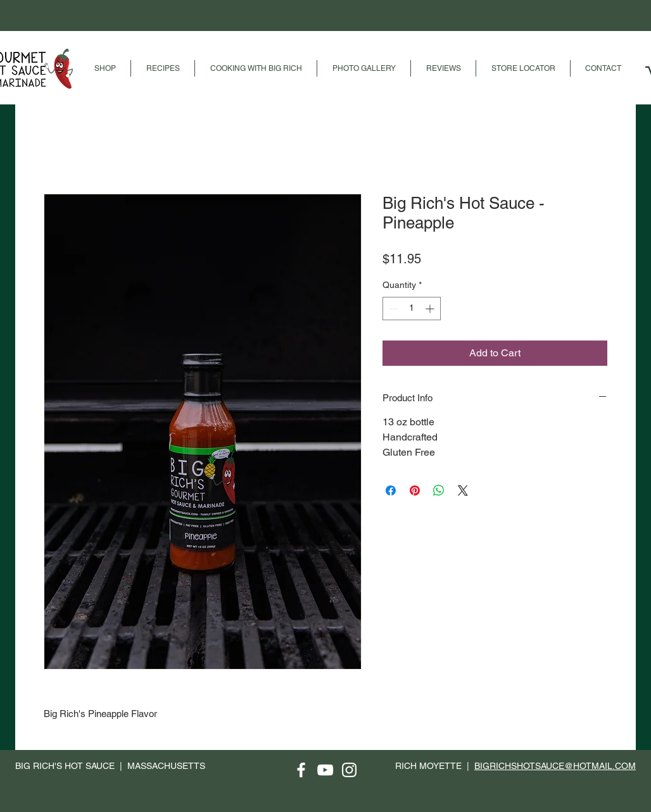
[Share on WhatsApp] (439, 490)
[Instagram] (349, 770)
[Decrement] (392, 309)
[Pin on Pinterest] (415, 490)
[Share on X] (463, 490)
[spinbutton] (412, 309)
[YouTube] (325, 770)
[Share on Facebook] (391, 490)
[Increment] (431, 309)
